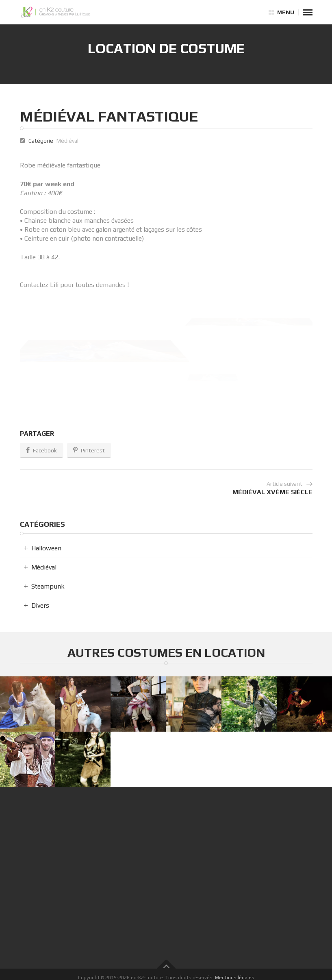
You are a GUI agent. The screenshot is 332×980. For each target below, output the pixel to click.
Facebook (41, 451)
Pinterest (89, 451)
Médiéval (67, 141)
